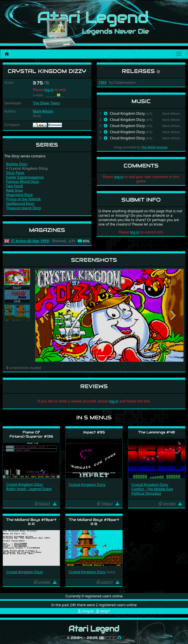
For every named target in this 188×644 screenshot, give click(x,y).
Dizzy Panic (15, 173)
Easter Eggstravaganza (25, 177)
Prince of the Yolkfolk (24, 199)
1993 (103, 82)
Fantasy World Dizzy (23, 182)
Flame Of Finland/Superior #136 (31, 434)
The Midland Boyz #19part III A (31, 522)
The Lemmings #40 (157, 432)
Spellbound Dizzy (20, 204)
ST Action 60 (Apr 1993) (30, 241)
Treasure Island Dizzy (24, 208)
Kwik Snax (14, 190)
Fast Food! (15, 186)
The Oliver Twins (46, 103)
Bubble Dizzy (17, 164)
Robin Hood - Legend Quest (29, 489)
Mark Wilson (43, 111)
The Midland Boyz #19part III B (94, 522)
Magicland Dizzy (19, 195)
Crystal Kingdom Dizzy (25, 484)
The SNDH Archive (154, 147)
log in (49, 90)
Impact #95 (94, 432)
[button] (46, 315)
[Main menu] (179, 54)
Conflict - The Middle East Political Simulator (152, 491)
